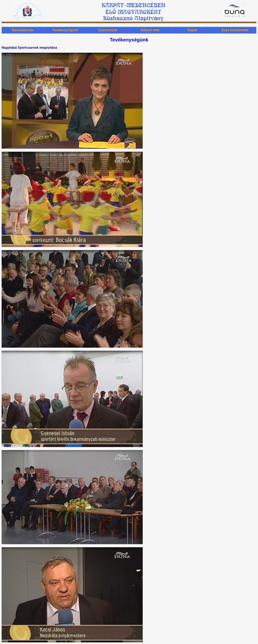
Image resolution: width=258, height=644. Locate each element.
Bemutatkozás (23, 30)
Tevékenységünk (65, 30)
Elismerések (108, 30)
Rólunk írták (150, 30)
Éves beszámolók (235, 30)
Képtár (193, 30)
